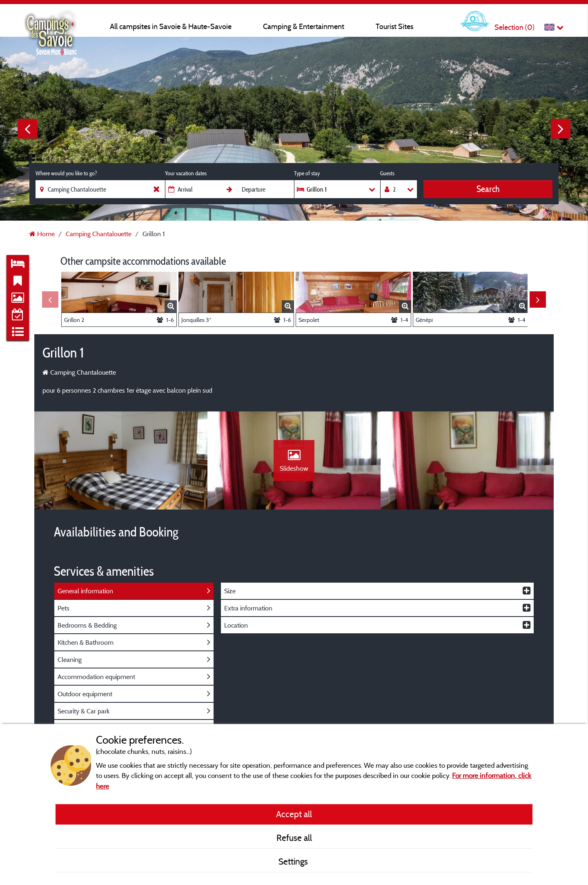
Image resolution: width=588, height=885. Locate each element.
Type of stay (307, 173)
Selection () (514, 27)
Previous (27, 129)
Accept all (294, 814)
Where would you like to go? (66, 173)
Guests (387, 173)
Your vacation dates (186, 173)
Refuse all (294, 838)
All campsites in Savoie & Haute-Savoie (171, 26)
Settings (294, 861)
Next (561, 129)
